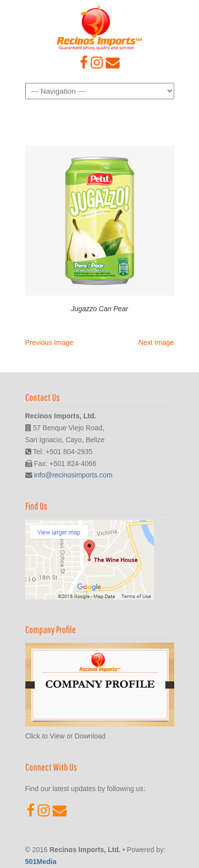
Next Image (156, 342)
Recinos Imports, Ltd (100, 28)
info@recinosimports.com (73, 475)
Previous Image (49, 342)
